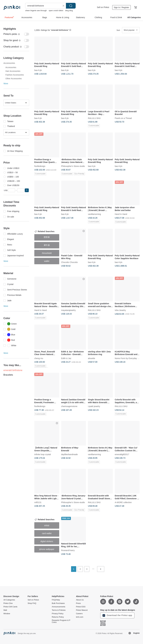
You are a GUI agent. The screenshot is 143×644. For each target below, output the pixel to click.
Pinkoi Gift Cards (10, 607)
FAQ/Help (56, 600)
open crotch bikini (56, 10)
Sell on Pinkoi (103, 7)
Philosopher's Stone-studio (73, 166)
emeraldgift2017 (122, 454)
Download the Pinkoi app (117, 615)
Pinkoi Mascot (82, 610)
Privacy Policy (58, 614)
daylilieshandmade (69, 454)
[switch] (16, 34)
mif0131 (38, 502)
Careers (79, 614)
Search (71, 6)
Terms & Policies (59, 610)
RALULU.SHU (94, 118)
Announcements (58, 607)
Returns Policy (58, 617)
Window (7, 614)
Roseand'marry (68, 550)
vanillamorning (94, 214)
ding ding (69, 10)
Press (78, 603)
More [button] (6, 84)
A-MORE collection (123, 502)
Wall (5, 610)
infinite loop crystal (43, 454)
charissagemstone (69, 406)
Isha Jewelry (120, 310)
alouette (92, 358)
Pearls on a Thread (123, 118)
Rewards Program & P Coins (61, 621)
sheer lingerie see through (36, 10)
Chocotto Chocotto (69, 262)
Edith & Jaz (66, 358)
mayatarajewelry (68, 310)
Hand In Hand (121, 214)
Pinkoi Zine (8, 603)
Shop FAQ (32, 603)
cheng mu (39, 358)
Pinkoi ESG (81, 607)
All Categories (9, 600)
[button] (27, 190)
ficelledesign (40, 166)
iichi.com (80, 617)
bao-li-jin (38, 70)
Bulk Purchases (58, 603)
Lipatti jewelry (94, 406)
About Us (80, 600)
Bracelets (8, 375)
